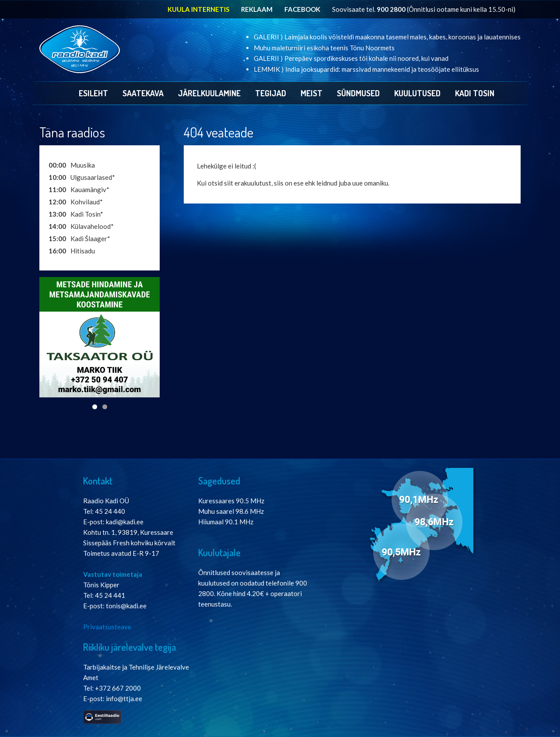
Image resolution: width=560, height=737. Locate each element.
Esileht (93, 93)
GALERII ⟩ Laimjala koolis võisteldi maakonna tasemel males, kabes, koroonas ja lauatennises (387, 37)
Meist (311, 93)
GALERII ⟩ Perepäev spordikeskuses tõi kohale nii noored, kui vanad (351, 58)
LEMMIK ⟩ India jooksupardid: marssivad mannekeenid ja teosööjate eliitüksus (366, 69)
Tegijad (271, 93)
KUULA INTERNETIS (198, 9)
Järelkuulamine (209, 93)
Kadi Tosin (475, 93)
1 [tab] (95, 407)
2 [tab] (105, 407)
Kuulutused (417, 93)
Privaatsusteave (107, 627)
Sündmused (358, 93)
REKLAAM (257, 9)
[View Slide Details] (100, 337)
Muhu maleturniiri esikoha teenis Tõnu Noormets (324, 48)
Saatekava (143, 93)
